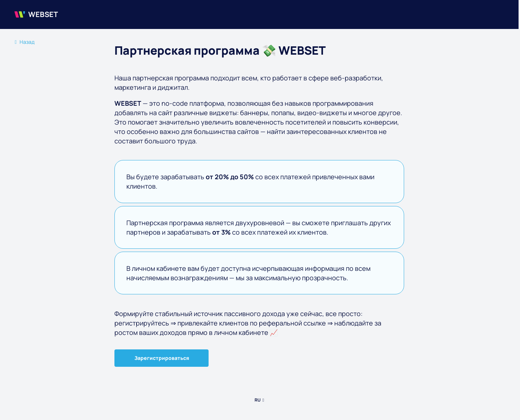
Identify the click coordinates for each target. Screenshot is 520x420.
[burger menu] (498, 14)
